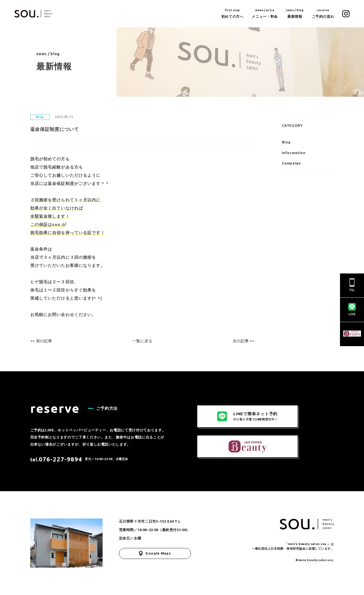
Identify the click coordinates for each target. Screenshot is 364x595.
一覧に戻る (142, 341)
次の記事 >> (244, 341)
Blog (286, 142)
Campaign (291, 163)
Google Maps (155, 553)
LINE (352, 309)
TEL (352, 285)
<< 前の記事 (41, 341)
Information (294, 153)
